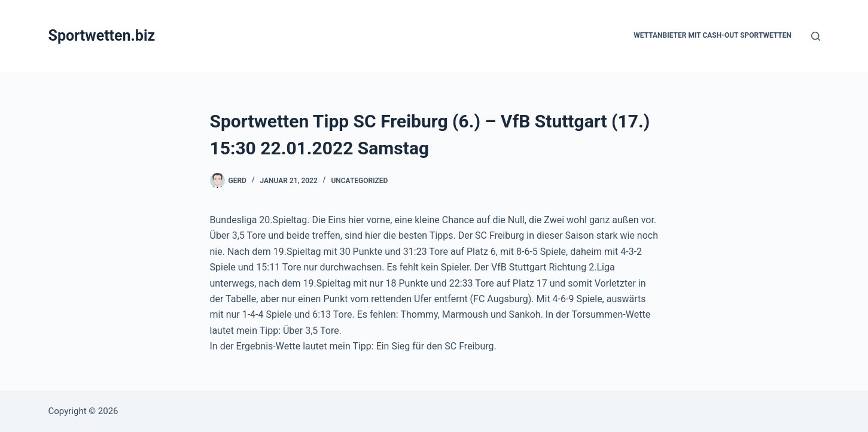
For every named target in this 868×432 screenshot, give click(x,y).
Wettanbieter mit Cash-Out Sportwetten (712, 35)
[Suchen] (816, 36)
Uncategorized (359, 181)
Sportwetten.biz (102, 36)
